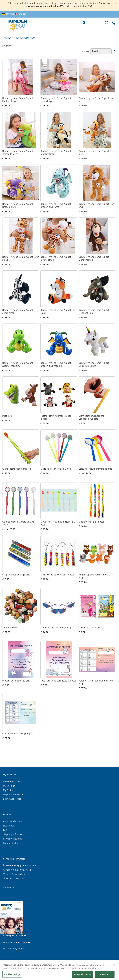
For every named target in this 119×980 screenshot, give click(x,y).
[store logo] (18, 25)
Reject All (105, 974)
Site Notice (9, 826)
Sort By (85, 51)
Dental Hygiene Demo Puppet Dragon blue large (56, 205)
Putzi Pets (7, 416)
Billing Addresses (12, 799)
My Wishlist (9, 786)
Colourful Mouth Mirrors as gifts (95, 469)
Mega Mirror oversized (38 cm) (56, 469)
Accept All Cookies (83, 974)
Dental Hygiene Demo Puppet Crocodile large (18, 152)
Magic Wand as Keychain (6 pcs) (57, 575)
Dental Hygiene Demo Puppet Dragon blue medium (56, 364)
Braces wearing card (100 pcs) (18, 734)
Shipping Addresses (13, 794)
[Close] (114, 965)
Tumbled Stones (11, 628)
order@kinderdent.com (18, 874)
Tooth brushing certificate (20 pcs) (58, 681)
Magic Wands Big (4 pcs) (91, 522)
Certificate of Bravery (89, 628)
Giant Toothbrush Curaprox (17, 469)
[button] (100, 23)
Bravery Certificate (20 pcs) (16, 681)
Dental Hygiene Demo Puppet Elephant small (94, 311)
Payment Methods (12, 839)
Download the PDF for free (17, 942)
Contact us (9, 887)
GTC (5, 830)
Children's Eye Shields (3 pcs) (56, 628)
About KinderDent (12, 821)
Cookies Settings (12, 974)
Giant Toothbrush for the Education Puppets (91, 417)
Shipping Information (14, 834)
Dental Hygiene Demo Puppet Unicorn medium (94, 364)
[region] (59, 970)
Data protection (11, 843)
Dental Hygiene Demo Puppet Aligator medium (18, 364)
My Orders (9, 790)
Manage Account (12, 781)
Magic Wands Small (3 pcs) (16, 575)
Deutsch (10, 14)
